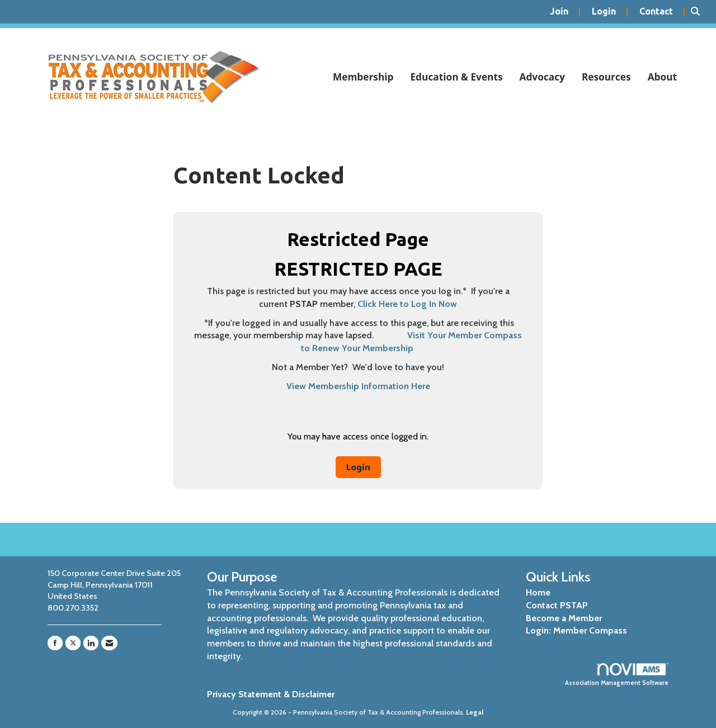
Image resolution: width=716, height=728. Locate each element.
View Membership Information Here (358, 386)
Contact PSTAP (557, 605)
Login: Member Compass (576, 630)
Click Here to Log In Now (407, 304)
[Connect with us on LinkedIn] (91, 643)
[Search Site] (699, 12)
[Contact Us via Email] (109, 643)
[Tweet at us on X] (73, 643)
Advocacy (542, 77)
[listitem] (565, 12)
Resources (606, 77)
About (662, 77)
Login (358, 467)
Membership (363, 77)
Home (538, 592)
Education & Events (456, 77)
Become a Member (564, 618)
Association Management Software (617, 675)
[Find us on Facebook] (55, 643)
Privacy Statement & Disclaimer (271, 694)
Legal (475, 712)
